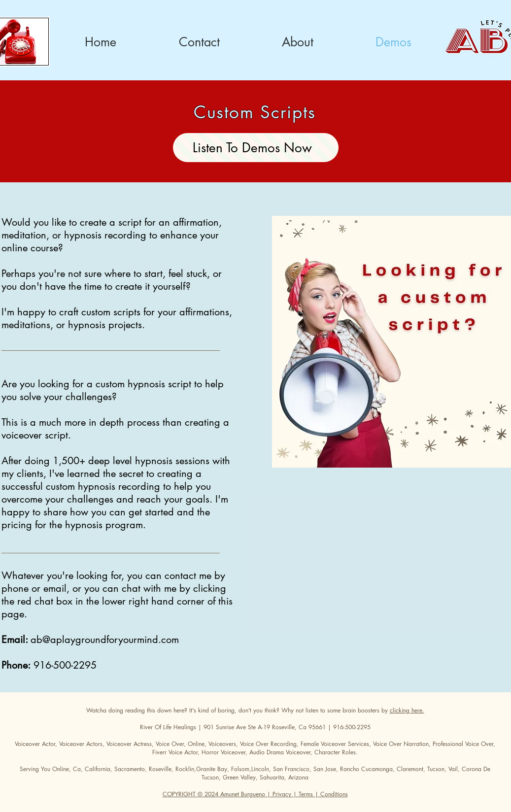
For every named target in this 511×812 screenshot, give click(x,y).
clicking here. (407, 710)
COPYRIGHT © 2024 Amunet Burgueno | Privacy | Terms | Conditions (255, 794)
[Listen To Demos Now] (256, 148)
